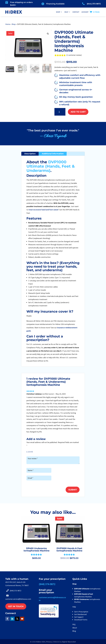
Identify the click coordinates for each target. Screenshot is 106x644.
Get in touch (16, 606)
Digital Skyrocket (69, 642)
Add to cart (78, 112)
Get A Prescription (81, 612)
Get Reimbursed (80, 614)
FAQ (74, 624)
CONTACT (76, 12)
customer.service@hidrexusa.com (18, 599)
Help (74, 607)
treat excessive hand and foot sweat (43, 210)
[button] (48, 34)
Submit (73, 490)
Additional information (53, 154)
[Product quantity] (60, 112)
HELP (66, 12)
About (75, 628)
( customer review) (74, 55)
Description (30, 154)
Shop (14, 24)
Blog (74, 631)
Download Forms (81, 620)
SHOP (58, 12)
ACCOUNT (85, 12)
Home (8, 24)
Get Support (79, 617)
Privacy (49, 642)
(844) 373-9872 (94, 4)
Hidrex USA (40, 642)
